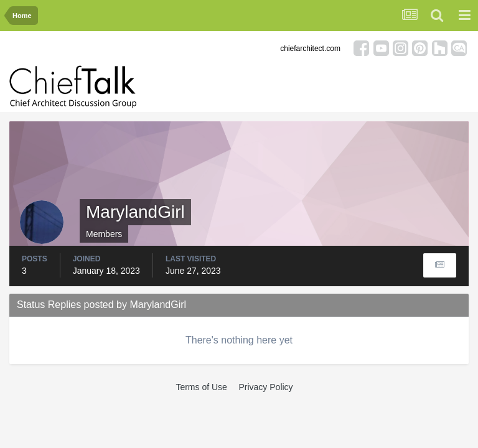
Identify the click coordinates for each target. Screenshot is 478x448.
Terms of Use (201, 387)
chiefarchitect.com (310, 49)
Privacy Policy (265, 387)
